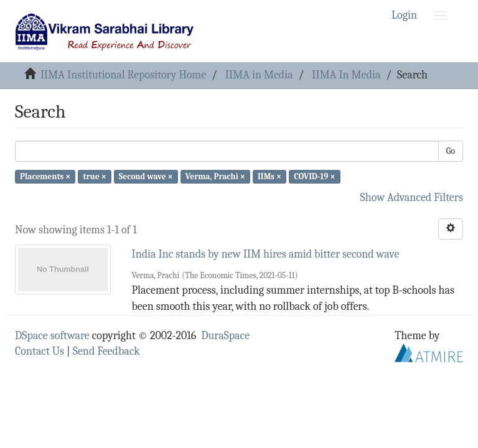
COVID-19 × (314, 176)
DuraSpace (225, 336)
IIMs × (269, 176)
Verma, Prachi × (215, 176)
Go (451, 151)
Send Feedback (106, 351)
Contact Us (40, 351)
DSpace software (52, 336)
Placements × (45, 176)
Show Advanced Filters (412, 198)
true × (94, 176)
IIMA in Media (259, 75)
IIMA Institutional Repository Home (123, 75)
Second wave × (146, 176)
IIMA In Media (346, 75)
